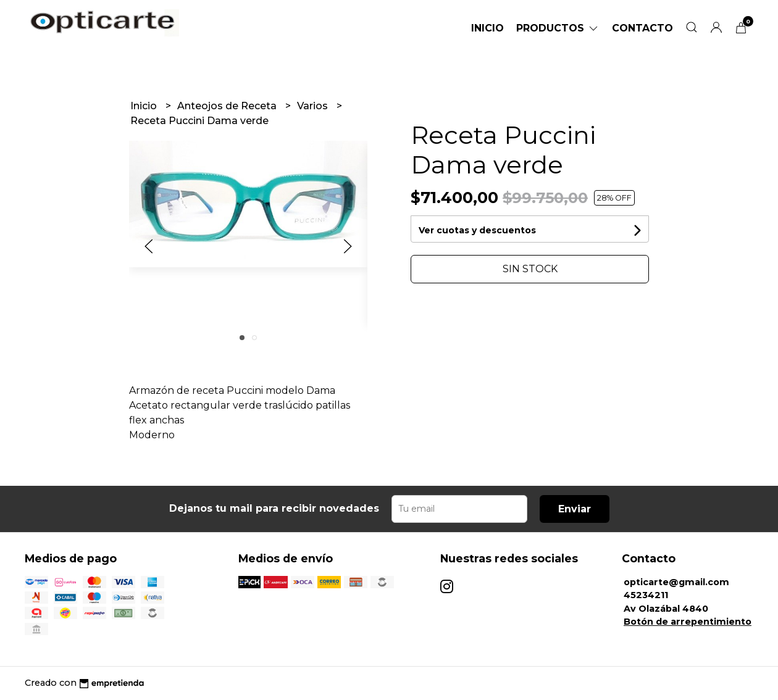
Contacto (642, 28)
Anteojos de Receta (228, 106)
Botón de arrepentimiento (688, 622)
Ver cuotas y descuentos (477, 230)
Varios (314, 106)
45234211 (646, 595)
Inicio (487, 28)
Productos (558, 28)
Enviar (575, 509)
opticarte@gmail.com (676, 582)
